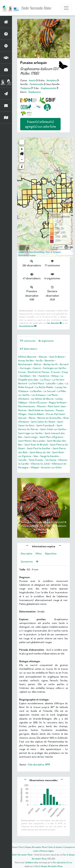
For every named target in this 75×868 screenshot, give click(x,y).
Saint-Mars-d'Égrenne (51, 437)
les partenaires (28, 326)
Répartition (51, 553)
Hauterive (44, 376)
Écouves (55, 372)
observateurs (28, 349)
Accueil (15, 847)
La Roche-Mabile (44, 387)
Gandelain (25, 376)
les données (54, 323)
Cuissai (22, 372)
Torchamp (51, 460)
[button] (22, 154)
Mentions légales (47, 851)
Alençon (43, 357)
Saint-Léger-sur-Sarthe (30, 433)
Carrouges (25, 368)
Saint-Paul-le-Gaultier (39, 448)
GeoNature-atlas (32, 862)
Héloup (55, 376)
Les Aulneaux (38, 395)
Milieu (39, 553)
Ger (35, 376)
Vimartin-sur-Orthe (51, 467)
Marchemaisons (27, 406)
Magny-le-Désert (57, 402)
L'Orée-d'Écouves (38, 402)
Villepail (35, 467)
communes (28, 341)
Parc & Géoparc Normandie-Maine (33, 847)
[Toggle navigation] (66, 8)
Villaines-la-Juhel (40, 464)
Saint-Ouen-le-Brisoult (36, 444)
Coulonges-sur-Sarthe (54, 368)
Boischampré (25, 364)
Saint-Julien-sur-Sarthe (53, 429)
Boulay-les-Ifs (51, 364)
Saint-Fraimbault (45, 425)
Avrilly (39, 360)
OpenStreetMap (37, 252)
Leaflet (21, 252)
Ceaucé (37, 368)
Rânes (32, 418)
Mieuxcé (41, 406)
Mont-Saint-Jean (57, 406)
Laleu (60, 383)
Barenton (50, 360)
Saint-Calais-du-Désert (43, 422)
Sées (36, 456)
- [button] (22, 160)
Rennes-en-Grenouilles (49, 418)
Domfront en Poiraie (38, 372)
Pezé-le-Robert (36, 414)
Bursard (64, 364)
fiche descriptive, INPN (39, 764)
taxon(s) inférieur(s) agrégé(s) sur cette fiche (40, 124)
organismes (46, 341)
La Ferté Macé (36, 383)
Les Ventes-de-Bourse (42, 399)
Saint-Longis (31, 437)
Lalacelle (51, 383)
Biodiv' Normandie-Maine (36, 8)
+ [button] (22, 149)
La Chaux (45, 380)
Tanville (22, 460)
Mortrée (22, 410)
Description (27, 553)
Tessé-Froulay (36, 460)
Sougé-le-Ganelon (49, 456)
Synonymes (27, 561)
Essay (65, 372)
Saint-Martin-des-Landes (31, 441)
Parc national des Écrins (62, 862)
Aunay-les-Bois (26, 360)
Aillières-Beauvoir (27, 357)
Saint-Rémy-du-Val (40, 452)
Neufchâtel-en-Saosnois (41, 410)
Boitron (38, 364)
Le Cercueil (50, 391)
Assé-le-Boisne (57, 357)
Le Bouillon (36, 391)
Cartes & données (55, 847)
